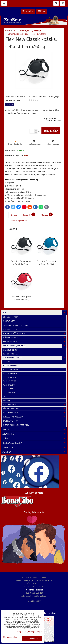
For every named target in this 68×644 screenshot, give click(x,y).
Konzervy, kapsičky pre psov (35, 325)
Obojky (35, 397)
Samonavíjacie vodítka (35, 358)
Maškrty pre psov (35, 338)
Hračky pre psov (35, 342)
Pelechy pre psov (35, 413)
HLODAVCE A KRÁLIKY (35, 443)
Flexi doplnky (9, 393)
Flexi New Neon (9, 377)
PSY (35, 313)
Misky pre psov (35, 404)
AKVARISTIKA (35, 434)
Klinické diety (35, 321)
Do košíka (51, 131)
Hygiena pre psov (35, 421)
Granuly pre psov (35, 317)
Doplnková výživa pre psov (35, 333)
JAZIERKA (35, 452)
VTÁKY (35, 438)
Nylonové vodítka (35, 350)
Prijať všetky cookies (32, 639)
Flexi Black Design (11, 370)
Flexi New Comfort (11, 373)
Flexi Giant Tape (9, 381)
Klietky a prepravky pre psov (35, 425)
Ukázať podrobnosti (11, 637)
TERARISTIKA (35, 447)
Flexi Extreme (9, 389)
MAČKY (35, 429)
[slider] (34, 100)
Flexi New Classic (10, 366)
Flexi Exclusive (9, 385)
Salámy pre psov (10, 329)
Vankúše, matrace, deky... (35, 417)
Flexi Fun (7, 362)
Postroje (35, 400)
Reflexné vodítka (35, 354)
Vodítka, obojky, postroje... (35, 346)
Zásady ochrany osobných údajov (29, 631)
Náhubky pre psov (35, 409)
